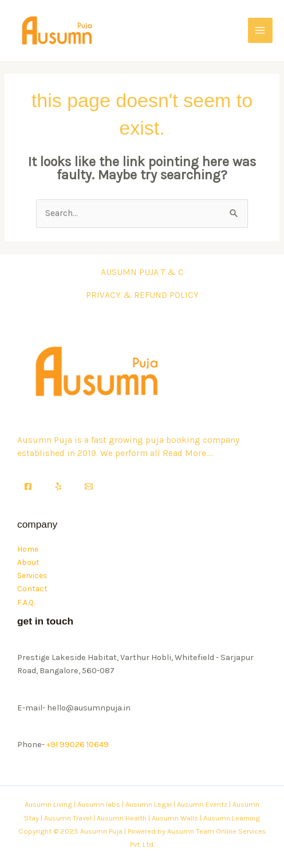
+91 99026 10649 (78, 745)
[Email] (89, 486)
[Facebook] (28, 486)
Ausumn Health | (123, 818)
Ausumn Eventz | (204, 804)
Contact (32, 588)
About (28, 562)
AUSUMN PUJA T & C (142, 272)
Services (32, 575)
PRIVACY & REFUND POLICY (142, 295)
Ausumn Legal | (150, 804)
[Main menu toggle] (260, 30)
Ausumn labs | (100, 804)
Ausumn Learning (232, 818)
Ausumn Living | (50, 804)
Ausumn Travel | (70, 818)
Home (28, 549)
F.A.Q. (26, 602)
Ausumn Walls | (177, 818)
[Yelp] (58, 486)
